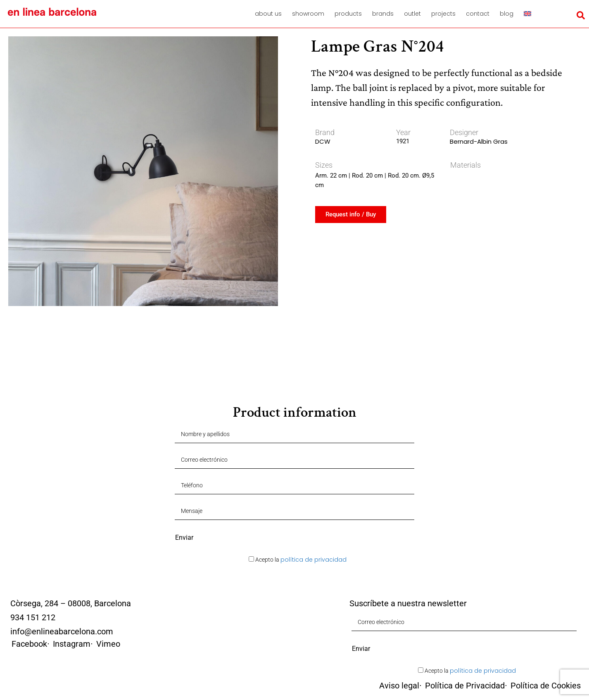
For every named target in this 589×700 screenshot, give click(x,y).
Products (348, 14)
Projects (443, 14)
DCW (323, 141)
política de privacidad (313, 560)
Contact (478, 14)
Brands (383, 14)
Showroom (308, 14)
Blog (507, 14)
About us (268, 14)
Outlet (412, 14)
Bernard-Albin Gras (479, 141)
